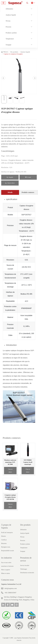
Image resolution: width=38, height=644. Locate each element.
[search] (27, 3)
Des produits (25, 525)
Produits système (11, 33)
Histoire (3, 536)
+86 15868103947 (10, 593)
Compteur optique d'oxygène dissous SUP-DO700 (10, 497)
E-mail (28, 177)
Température (10, 39)
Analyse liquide (11, 15)
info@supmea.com (11, 588)
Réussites (4, 543)
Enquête (10, 177)
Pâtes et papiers (6, 570)
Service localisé (25, 565)
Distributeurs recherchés (27, 573)
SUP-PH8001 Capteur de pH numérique (28, 462)
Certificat (4, 540)
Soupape (8, 45)
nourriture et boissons (7, 566)
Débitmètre (9, 9)
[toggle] (3, 3)
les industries (7, 558)
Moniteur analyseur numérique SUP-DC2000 (10, 462)
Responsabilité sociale (8, 551)
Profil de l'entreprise (7, 533)
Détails (10, 192)
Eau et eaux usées (6, 563)
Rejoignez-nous (6, 547)
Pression (8, 27)
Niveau (8, 21)
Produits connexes (28, 192)
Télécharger (24, 569)
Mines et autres (6, 573)
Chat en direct (10, 183)
